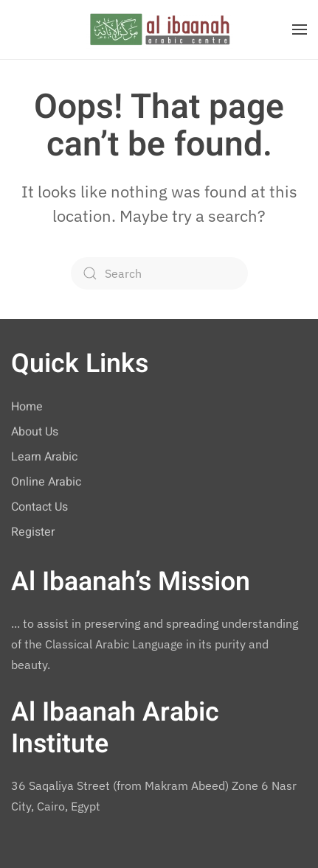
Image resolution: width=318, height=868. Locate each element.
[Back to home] (159, 29)
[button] (300, 29)
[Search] (159, 273)
